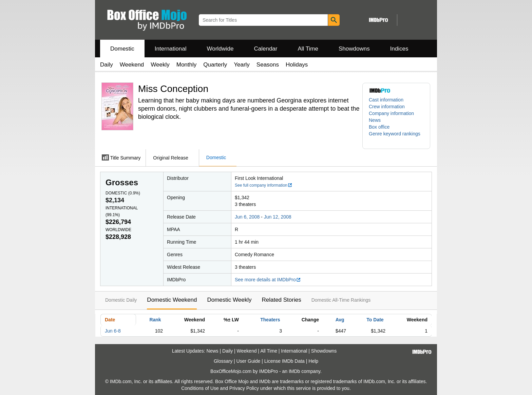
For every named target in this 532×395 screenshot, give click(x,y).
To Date (375, 320)
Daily (107, 65)
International (171, 49)
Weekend (132, 65)
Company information (391, 113)
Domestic (122, 49)
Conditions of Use (200, 388)
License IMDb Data (284, 361)
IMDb (294, 371)
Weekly (160, 65)
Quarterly (215, 65)
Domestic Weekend (172, 300)
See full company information (264, 185)
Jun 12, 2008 (278, 217)
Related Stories (281, 300)
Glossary (223, 361)
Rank (155, 320)
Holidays (297, 65)
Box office (379, 127)
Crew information (387, 107)
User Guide (249, 361)
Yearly (242, 65)
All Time (308, 49)
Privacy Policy (244, 388)
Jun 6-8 (113, 331)
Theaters (270, 320)
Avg (340, 320)
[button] (396, 137)
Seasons (268, 65)
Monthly (187, 65)
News (375, 120)
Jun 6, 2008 (247, 217)
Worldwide (220, 49)
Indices (399, 49)
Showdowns (354, 49)
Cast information (386, 100)
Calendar (266, 49)
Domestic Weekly (229, 300)
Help (313, 361)
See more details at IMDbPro (268, 280)
